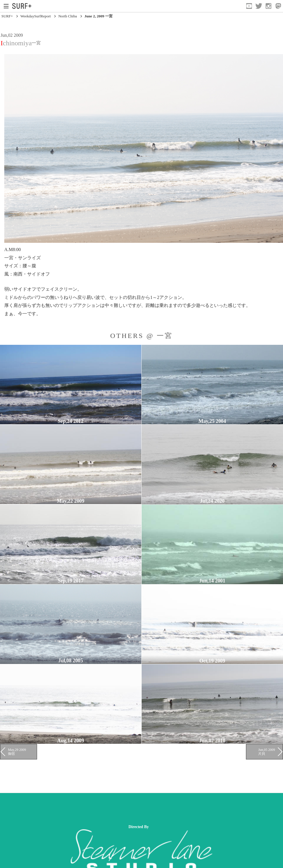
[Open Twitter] (259, 6)
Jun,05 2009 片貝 (267, 752)
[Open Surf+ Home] (23, 6)
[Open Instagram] (268, 6)
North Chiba (68, 16)
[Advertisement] (104, 809)
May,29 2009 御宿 (17, 752)
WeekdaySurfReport (36, 16)
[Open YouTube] (249, 6)
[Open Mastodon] (278, 6)
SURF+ (7, 16)
